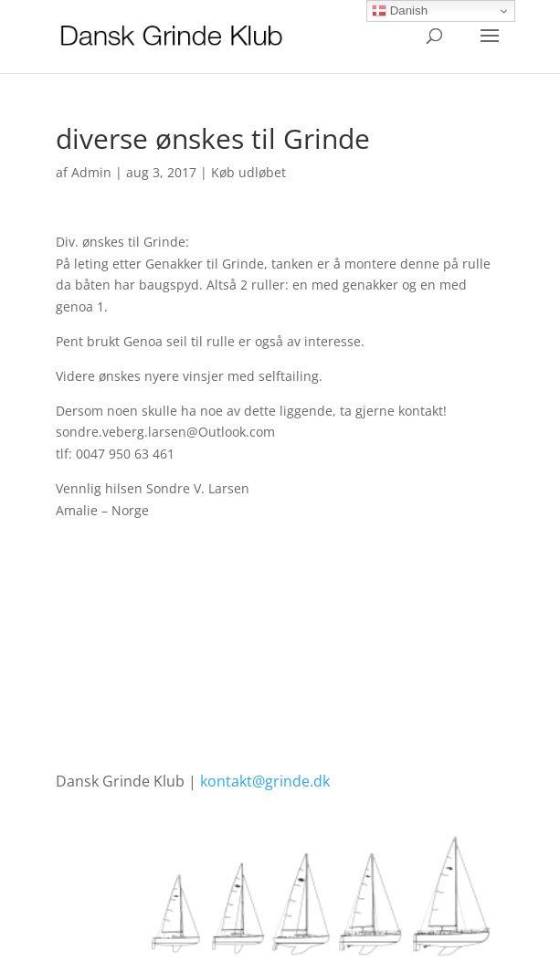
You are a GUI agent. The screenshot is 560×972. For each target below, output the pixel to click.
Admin (91, 172)
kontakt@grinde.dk (265, 781)
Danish (400, 11)
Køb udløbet (248, 172)
